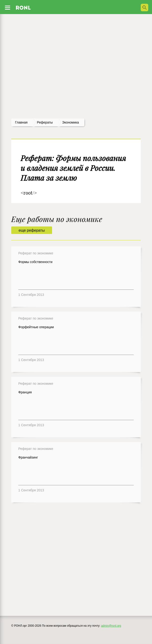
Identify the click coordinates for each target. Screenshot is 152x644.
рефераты (45, 122)
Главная (21, 122)
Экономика (70, 122)
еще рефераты (32, 230)
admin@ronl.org (111, 626)
